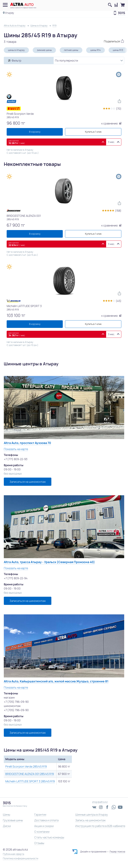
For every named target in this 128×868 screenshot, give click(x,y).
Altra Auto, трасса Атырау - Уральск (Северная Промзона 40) (49, 562)
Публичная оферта (14, 854)
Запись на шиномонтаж (90, 820)
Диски (7, 826)
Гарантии (40, 815)
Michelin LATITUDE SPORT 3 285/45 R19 (30, 781)
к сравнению (111, 123)
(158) (118, 211)
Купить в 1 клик (93, 132)
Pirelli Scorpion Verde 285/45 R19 (26, 766)
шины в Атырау (16, 50)
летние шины (71, 50)
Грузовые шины (13, 820)
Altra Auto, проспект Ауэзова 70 (27, 443)
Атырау (10, 13)
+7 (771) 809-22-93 (16, 459)
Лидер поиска (117, 852)
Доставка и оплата (46, 820)
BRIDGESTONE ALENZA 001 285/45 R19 (30, 774)
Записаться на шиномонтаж (28, 482)
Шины (6, 815)
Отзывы (39, 843)
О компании (42, 832)
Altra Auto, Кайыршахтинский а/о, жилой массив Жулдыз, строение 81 (56, 681)
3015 (122, 13)
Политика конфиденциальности (21, 859)
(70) (119, 109)
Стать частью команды (49, 837)
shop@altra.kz (100, 802)
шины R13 (118, 50)
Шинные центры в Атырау (92, 815)
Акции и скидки (44, 826)
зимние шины (44, 50)
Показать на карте (16, 449)
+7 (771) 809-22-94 (16, 578)
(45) (119, 301)
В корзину (35, 132)
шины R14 (95, 50)
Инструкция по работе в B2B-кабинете (100, 826)
